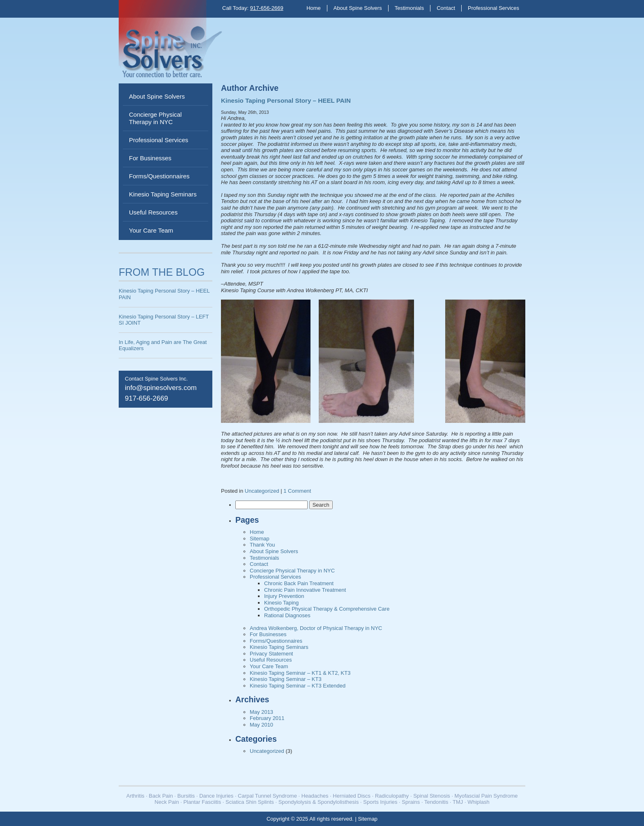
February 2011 (267, 718)
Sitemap (260, 539)
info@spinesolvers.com (161, 388)
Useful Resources (153, 212)
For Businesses (150, 158)
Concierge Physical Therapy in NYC (155, 118)
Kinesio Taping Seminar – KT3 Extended (298, 686)
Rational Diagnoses (287, 615)
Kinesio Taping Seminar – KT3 (286, 679)
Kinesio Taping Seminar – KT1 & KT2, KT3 (300, 673)
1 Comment (297, 491)
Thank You (262, 545)
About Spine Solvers (358, 8)
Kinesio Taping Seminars (163, 194)
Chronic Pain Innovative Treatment (305, 590)
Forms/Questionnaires (159, 176)
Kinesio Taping (281, 603)
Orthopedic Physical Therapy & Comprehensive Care (327, 609)
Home (314, 8)
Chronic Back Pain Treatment (299, 583)
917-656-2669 (267, 8)
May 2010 (261, 725)
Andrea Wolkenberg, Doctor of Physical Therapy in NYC (316, 628)
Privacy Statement (271, 654)
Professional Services (493, 8)
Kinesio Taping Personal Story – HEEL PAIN (286, 100)
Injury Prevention (284, 596)
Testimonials (409, 8)
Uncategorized (262, 491)
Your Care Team (151, 230)
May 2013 (261, 712)
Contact (446, 8)
